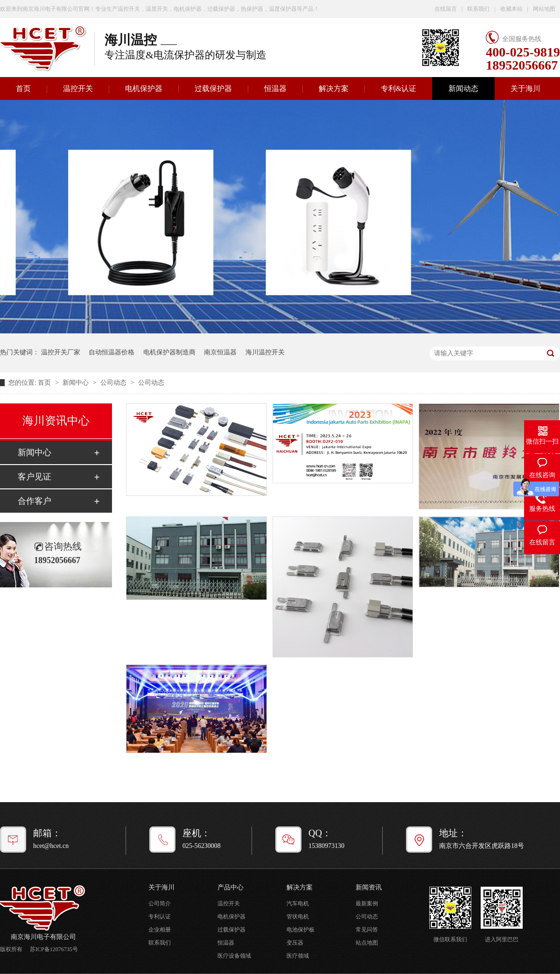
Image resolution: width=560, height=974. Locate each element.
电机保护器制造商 (169, 352)
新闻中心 (77, 383)
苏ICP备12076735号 (54, 949)
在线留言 (446, 9)
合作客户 (35, 501)
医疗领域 (298, 956)
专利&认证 (399, 88)
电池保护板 (301, 930)
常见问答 (367, 930)
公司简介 (160, 903)
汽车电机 (298, 903)
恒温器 (275, 88)
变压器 (295, 943)
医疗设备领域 (234, 956)
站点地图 (367, 943)
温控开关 (78, 88)
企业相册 (160, 930)
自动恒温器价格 (112, 352)
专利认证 (160, 917)
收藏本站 (511, 9)
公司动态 (114, 383)
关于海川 (525, 88)
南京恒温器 (220, 352)
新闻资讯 (369, 887)
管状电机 (298, 917)
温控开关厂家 (61, 352)
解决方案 (334, 88)
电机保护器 (144, 88)
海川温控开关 (265, 352)
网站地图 (544, 9)
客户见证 (35, 477)
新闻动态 (463, 88)
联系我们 (478, 9)
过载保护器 (213, 88)
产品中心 (231, 887)
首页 (45, 383)
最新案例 (367, 903)
